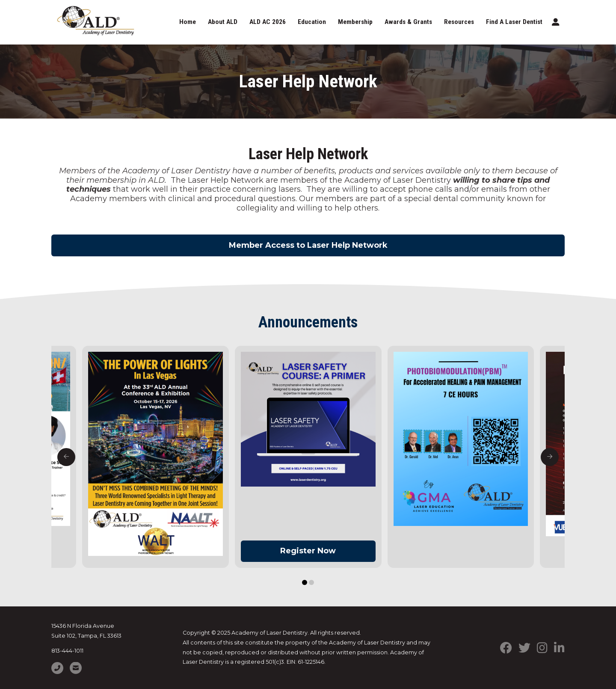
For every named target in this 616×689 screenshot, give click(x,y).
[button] (556, 22)
